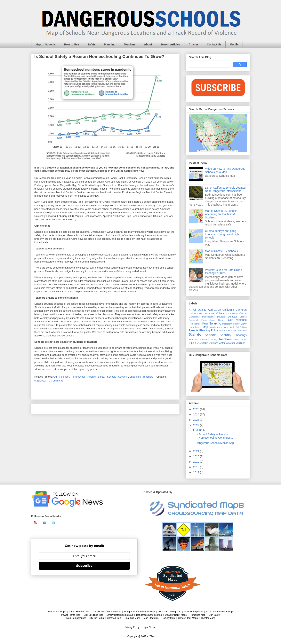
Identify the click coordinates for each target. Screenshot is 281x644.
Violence (214, 343)
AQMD (218, 310)
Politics (223, 331)
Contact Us (214, 44)
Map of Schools (46, 44)
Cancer (192, 313)
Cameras (241, 310)
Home (105, 409)
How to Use (71, 44)
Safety (92, 44)
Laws (244, 324)
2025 (197, 409)
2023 (197, 420)
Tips (191, 343)
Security (123, 377)
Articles (193, 44)
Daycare (221, 317)
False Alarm (208, 320)
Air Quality (200, 310)
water (222, 343)
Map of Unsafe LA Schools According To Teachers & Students (221, 214)
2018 (197, 467)
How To (207, 323)
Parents (92, 377)
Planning (110, 44)
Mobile (234, 44)
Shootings (136, 377)
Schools (112, 377)
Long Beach (195, 327)
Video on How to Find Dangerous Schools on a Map (225, 170)
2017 (197, 472)
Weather (230, 343)
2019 (197, 462)
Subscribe (204, 340)
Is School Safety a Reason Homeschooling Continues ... (215, 436)
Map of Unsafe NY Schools (221, 251)
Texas (236, 340)
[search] (209, 65)
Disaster (232, 317)
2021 (197, 451)
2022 (197, 425)
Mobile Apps (216, 327)
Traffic (198, 343)
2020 (197, 456)
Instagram (227, 324)
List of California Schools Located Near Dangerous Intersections (225, 189)
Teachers (130, 44)
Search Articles (170, 44)
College (220, 313)
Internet (237, 324)
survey (214, 340)
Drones (243, 317)
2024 (197, 414)
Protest (232, 331)
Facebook (194, 320)
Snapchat (193, 340)
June (200, 430)
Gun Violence (61, 377)
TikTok (244, 340)
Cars (200, 313)
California (228, 310)
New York (229, 327)
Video (205, 343)
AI (190, 310)
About (148, 44)
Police (215, 330)
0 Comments (56, 381)
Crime (243, 313)
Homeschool (78, 377)
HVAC (218, 324)
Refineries (242, 331)
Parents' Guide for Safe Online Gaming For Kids (224, 272)
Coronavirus (232, 313)
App (210, 310)
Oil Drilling (241, 327)
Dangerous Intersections (202, 317)
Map (205, 327)
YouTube (241, 343)
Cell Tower (209, 313)
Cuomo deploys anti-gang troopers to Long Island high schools (222, 234)
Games (222, 320)
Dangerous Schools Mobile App (215, 443)
